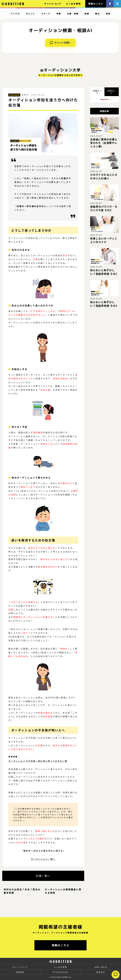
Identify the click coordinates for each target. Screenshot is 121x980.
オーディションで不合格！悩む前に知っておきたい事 (38, 761)
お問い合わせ (101, 967)
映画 (87, 14)
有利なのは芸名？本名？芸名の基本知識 (22, 891)
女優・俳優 (73, 14)
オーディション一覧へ (43, 859)
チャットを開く (61, 43)
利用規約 (20, 972)
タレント (30, 14)
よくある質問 (73, 4)
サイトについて (53, 4)
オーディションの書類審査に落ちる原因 (63, 891)
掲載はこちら (96, 4)
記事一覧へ (43, 876)
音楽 (108, 14)
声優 (59, 14)
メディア (46, 14)
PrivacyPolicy (60, 972)
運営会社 (101, 972)
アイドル (15, 14)
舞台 (98, 14)
